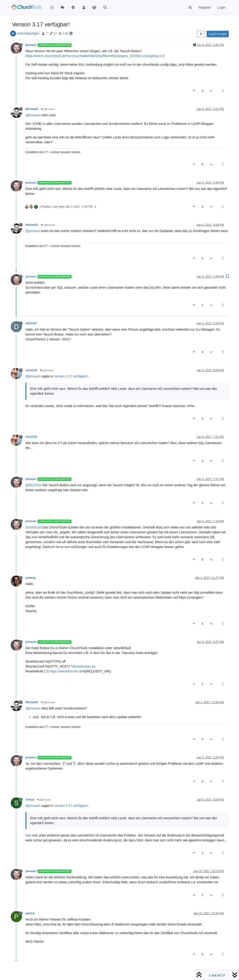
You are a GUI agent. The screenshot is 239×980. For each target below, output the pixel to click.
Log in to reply (218, 34)
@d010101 (33, 485)
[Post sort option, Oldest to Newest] (201, 34)
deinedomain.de (84, 666)
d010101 (31, 323)
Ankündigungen (28, 33)
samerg (31, 578)
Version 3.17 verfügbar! (71, 376)
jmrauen (31, 45)
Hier (28, 835)
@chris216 (33, 527)
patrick (30, 913)
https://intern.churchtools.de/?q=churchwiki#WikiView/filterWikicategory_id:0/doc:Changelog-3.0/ (95, 56)
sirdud (30, 800)
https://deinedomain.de (66, 671)
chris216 (31, 370)
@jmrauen (48, 109)
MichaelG (32, 109)
